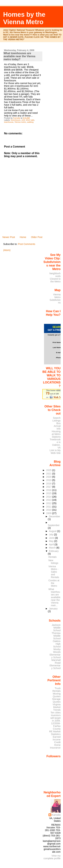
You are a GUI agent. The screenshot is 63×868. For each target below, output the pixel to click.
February (54, 551)
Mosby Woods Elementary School (55, 653)
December (55, 516)
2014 (49, 497)
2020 (49, 477)
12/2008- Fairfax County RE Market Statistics (55, 729)
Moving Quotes (57, 695)
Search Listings (57, 419)
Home (23, 237)
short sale (30, 120)
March (53, 548)
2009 (49, 513)
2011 (49, 507)
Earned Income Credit (57, 740)
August (53, 531)
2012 (49, 503)
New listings (53, 562)
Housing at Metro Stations (56, 434)
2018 (49, 484)
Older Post (37, 237)
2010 (49, 510)
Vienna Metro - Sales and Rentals (54, 572)
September (54, 525)
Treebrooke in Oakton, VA (55, 444)
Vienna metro (20, 122)
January (53, 609)
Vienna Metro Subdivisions (55, 299)
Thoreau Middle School (56, 636)
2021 (49, 474)
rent (23, 120)
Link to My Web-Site (55, 452)
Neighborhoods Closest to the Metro (55, 277)
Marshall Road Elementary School (55, 664)
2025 (49, 470)
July (51, 535)
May (52, 541)
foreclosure (16, 120)
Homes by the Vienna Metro (24, 18)
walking (30, 122)
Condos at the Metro (54, 583)
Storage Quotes (56, 700)
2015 (49, 493)
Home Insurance (55, 746)
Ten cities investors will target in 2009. (56, 717)
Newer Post (9, 237)
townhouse (9, 122)
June (52, 538)
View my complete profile (52, 857)
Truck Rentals (57, 690)
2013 (49, 500)
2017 (49, 487)
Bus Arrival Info (57, 426)
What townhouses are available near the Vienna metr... (54, 597)
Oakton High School (57, 644)
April (52, 544)
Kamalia (56, 815)
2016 (49, 490)
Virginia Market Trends (57, 707)
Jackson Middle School (56, 628)
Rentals (52, 557)
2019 (49, 480)
